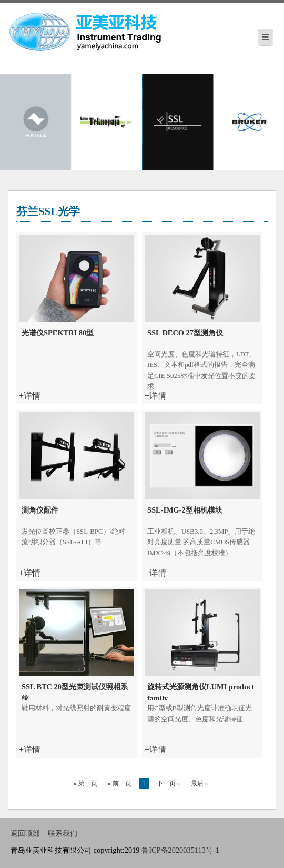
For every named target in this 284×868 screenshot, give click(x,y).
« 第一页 (85, 783)
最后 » (200, 783)
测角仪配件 (40, 510)
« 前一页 (120, 783)
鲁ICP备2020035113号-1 (180, 850)
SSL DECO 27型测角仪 (185, 333)
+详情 (30, 396)
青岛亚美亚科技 (110, 30)
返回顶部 (25, 833)
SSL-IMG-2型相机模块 (185, 510)
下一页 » (169, 783)
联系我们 (63, 833)
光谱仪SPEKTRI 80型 (58, 333)
